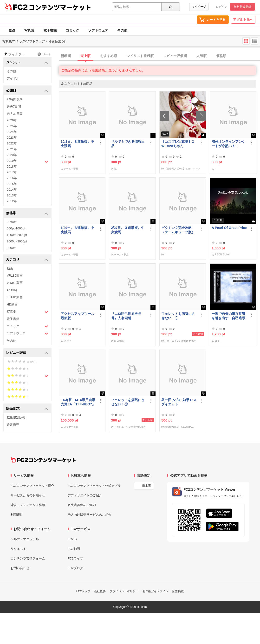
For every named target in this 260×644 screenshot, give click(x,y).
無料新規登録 (242, 7)
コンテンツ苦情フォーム (28, 558)
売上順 (85, 56)
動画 (12, 30)
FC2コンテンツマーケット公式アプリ (94, 486)
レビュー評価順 (175, 56)
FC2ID (72, 539)
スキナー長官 (71, 427)
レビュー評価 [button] (27, 353)
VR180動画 (15, 276)
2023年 (12, 138)
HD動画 (12, 304)
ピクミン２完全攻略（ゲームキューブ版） (178, 230)
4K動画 (12, 290)
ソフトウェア (98, 30)
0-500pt (12, 222)
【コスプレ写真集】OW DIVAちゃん (178, 144)
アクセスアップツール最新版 (78, 316)
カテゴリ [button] (27, 260)
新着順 (66, 56)
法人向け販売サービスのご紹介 (90, 515)
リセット (44, 54)
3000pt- (12, 248)
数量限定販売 (16, 417)
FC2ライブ (75, 558)
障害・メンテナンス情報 (28, 505)
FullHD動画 (15, 297)
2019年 (28, 161)
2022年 (12, 143)
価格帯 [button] (27, 213)
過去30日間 (15, 114)
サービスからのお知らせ (28, 495)
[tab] (159, 56)
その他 (122, 30)
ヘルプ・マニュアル (25, 539)
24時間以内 (15, 99)
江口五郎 (119, 341)
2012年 (12, 201)
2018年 (12, 166)
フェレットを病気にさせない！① (128, 402)
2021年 (12, 149)
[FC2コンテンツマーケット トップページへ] (43, 460)
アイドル (13, 78)
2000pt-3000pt (17, 241)
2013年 (12, 195)
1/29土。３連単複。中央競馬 (77, 230)
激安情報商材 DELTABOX (179, 427)
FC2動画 (74, 549)
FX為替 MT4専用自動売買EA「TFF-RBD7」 (78, 402)
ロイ (217, 341)
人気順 (201, 56)
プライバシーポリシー (124, 591)
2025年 (12, 126)
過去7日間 (14, 107)
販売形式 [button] (27, 409)
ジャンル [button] (27, 62)
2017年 (12, 172)
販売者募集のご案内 (82, 505)
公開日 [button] (27, 91)
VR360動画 (15, 283)
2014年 (12, 190)
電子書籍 (50, 30)
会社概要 (100, 591)
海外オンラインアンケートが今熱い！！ (228, 144)
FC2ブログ (75, 568)
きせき (67, 341)
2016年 (12, 178)
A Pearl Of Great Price (229, 228)
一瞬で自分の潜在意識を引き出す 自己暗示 (228, 316)
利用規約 (17, 515)
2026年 (12, 120)
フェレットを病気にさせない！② (178, 316)
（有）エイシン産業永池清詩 (180, 341)
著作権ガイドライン (155, 591)
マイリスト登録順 (140, 56)
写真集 (29, 30)
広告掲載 (178, 591)
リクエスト (18, 549)
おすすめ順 (109, 56)
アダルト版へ (243, 20)
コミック (72, 30)
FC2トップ (83, 591)
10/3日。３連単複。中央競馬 (77, 144)
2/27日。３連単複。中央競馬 (128, 230)
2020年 (12, 155)
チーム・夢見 (71, 169)
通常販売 (13, 425)
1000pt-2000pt (17, 235)
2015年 (12, 184)
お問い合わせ (20, 568)
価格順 (221, 56)
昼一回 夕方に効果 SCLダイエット (179, 402)
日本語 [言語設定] (146, 486)
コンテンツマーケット (60, 7)
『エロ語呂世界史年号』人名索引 (126, 316)
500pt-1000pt (16, 228)
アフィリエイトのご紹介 (85, 495)
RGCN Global (222, 255)
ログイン (221, 7)
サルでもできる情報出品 (128, 144)
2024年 (12, 132)
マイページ (199, 7)
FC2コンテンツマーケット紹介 (32, 486)
